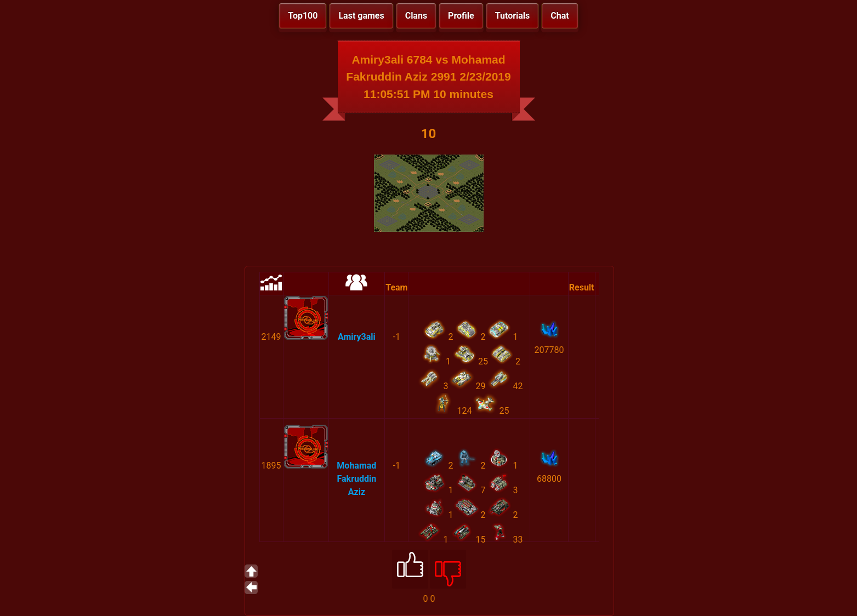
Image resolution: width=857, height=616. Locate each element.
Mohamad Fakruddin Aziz (356, 479)
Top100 (303, 16)
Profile (461, 16)
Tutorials (513, 16)
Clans (416, 16)
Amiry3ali (357, 337)
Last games (361, 16)
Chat (560, 16)
